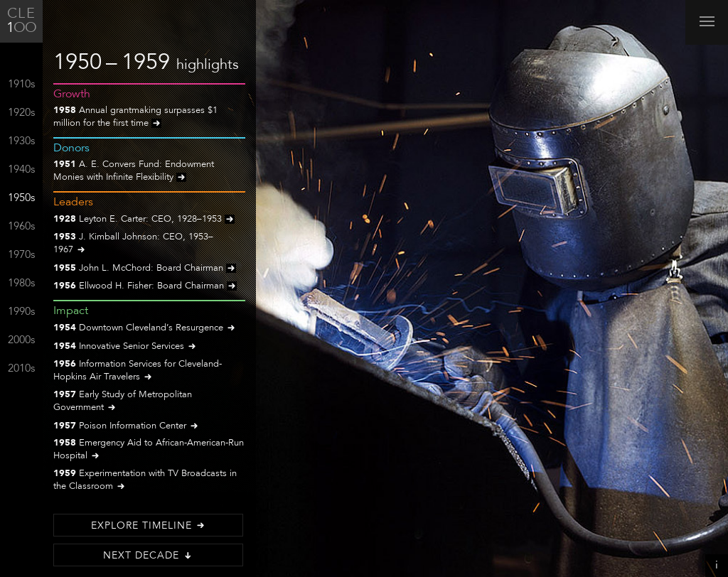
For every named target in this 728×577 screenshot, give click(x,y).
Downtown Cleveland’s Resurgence (145, 329)
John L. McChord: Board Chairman (145, 269)
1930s (21, 142)
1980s (21, 284)
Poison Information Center (126, 427)
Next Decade (148, 556)
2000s (21, 341)
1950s (21, 199)
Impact (71, 311)
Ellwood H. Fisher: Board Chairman (145, 287)
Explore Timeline (149, 526)
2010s (21, 369)
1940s (21, 170)
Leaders (73, 203)
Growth (72, 95)
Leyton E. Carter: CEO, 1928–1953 (144, 220)
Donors (71, 149)
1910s (21, 85)
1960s (21, 227)
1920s (21, 113)
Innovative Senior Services (125, 347)
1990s (21, 312)
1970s (21, 255)
